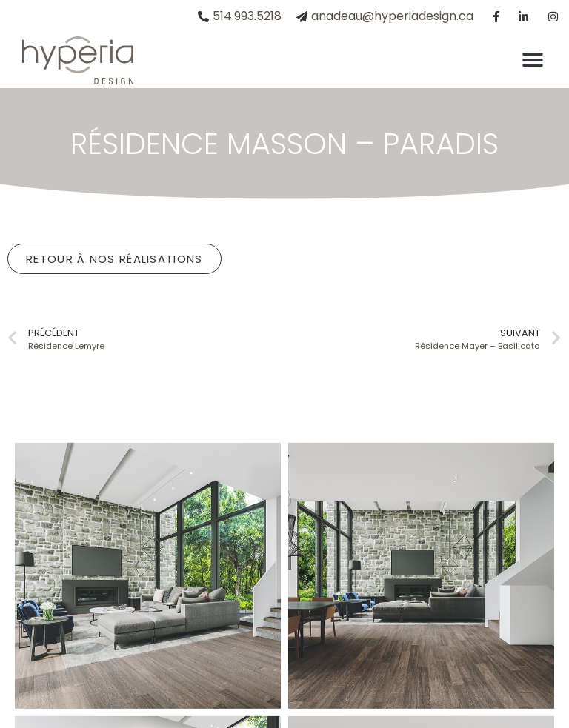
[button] (533, 61)
